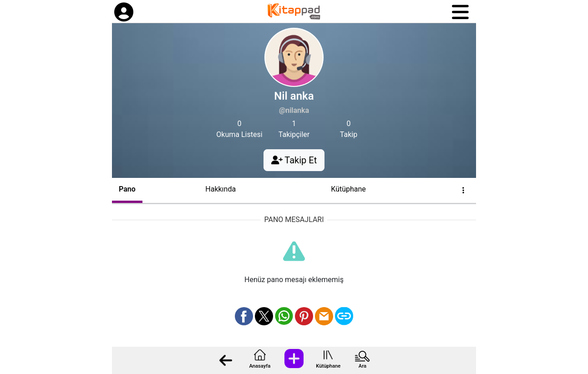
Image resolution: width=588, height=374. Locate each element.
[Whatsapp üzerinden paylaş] (284, 316)
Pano (127, 189)
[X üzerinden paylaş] (264, 316)
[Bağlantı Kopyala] (344, 316)
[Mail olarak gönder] (324, 316)
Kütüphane (328, 366)
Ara (362, 366)
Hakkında (220, 189)
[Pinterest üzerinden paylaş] (304, 316)
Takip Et (294, 160)
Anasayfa (260, 366)
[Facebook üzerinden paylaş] (244, 316)
